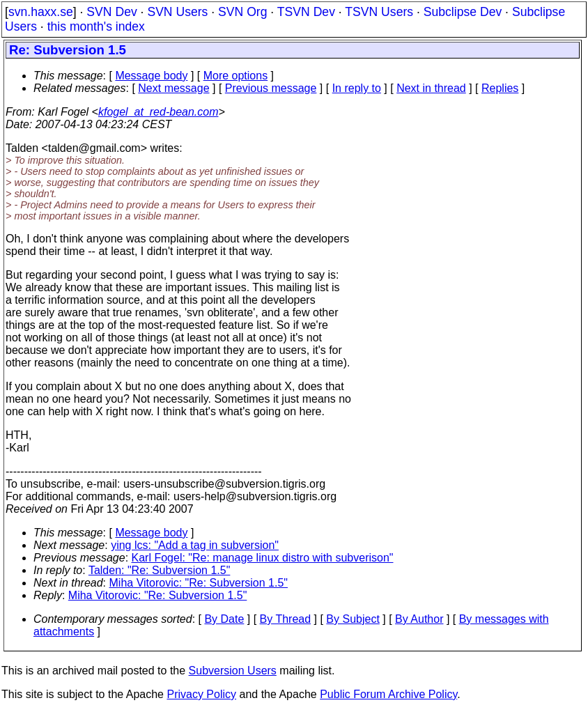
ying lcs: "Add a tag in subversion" (195, 545)
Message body (151, 76)
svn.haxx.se (41, 12)
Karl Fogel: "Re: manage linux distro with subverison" (263, 558)
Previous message (271, 88)
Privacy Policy (201, 694)
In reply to (357, 88)
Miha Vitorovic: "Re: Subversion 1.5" (199, 583)
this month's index (96, 26)
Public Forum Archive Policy (388, 694)
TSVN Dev (306, 12)
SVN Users (177, 12)
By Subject (353, 619)
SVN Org (242, 12)
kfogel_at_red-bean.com (158, 112)
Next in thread (431, 88)
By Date (224, 619)
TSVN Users (379, 12)
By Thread (286, 619)
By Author (419, 619)
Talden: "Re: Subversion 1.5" (159, 570)
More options (236, 76)
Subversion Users (233, 671)
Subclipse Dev (463, 12)
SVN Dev (111, 12)
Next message (173, 88)
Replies (500, 88)
